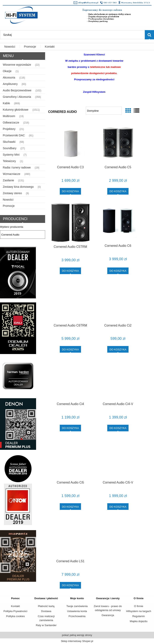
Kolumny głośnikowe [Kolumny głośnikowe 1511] (16, 110)
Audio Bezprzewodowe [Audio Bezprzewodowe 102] (17, 90)
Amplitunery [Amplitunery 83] (10, 84)
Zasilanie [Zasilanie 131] (8, 180)
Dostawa (46, 611)
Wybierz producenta (12, 227)
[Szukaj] (149, 35)
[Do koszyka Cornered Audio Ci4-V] (118, 428)
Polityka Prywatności (15, 611)
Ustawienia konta (77, 611)
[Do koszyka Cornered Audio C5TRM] (70, 271)
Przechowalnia (77, 616)
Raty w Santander (46, 625)
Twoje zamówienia (77, 606)
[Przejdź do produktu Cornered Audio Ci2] (118, 301)
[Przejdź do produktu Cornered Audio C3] (70, 143)
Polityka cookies (15, 616)
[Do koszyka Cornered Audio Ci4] (70, 428)
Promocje (9, 206)
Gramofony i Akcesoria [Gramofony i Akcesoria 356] (17, 97)
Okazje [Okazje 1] (7, 71)
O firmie (139, 606)
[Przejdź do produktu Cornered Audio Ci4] (70, 380)
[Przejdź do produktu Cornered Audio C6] (118, 222)
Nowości (8, 200)
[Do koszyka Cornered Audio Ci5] (70, 507)
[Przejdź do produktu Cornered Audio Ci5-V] (118, 459)
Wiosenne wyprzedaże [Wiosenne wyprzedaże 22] (17, 65)
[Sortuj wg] (104, 111)
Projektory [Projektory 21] (9, 129)
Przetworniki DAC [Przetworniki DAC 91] (14, 135)
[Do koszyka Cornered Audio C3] (70, 191)
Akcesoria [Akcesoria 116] (9, 78)
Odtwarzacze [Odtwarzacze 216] (11, 122)
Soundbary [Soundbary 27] (10, 148)
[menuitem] (10, 47)
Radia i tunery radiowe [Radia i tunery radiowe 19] (17, 167)
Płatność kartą (46, 606)
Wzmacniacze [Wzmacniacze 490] (12, 174)
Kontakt (15, 606)
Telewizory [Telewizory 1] (9, 161)
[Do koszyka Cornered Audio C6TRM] (70, 349)
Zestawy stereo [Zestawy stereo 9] (12, 193)
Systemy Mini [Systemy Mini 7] (11, 155)
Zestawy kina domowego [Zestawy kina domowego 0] (18, 187)
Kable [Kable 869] (6, 103)
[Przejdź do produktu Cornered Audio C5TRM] (70, 222)
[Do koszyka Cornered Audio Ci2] (118, 349)
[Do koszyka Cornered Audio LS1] (70, 585)
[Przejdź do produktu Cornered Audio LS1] (70, 537)
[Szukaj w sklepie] (72, 35)
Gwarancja (108, 615)
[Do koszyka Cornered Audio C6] (118, 271)
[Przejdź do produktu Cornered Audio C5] (118, 143)
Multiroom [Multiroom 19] (9, 116)
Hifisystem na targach (139, 611)
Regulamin (139, 616)
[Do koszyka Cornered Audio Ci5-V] (118, 507)
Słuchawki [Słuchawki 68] (9, 142)
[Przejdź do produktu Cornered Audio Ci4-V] (118, 380)
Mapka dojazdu (139, 621)
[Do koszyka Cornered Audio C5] (118, 191)
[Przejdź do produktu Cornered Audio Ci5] (70, 459)
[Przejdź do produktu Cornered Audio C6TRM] (70, 301)
